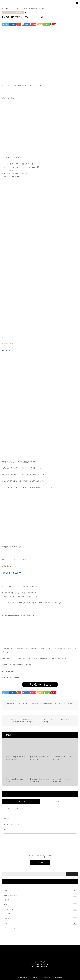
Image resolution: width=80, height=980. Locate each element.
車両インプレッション (40, 928)
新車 (38, 704)
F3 (8, 12)
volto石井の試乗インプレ (40, 895)
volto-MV (14, 704)
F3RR (48, 704)
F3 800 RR (43, 704)
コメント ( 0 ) (21, 801)
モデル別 (40, 923)
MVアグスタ (54, 704)
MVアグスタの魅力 (40, 909)
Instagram (39, 971)
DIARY (40, 905)
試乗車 (40, 891)
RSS (41, 971)
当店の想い (40, 900)
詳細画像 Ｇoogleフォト (14, 573)
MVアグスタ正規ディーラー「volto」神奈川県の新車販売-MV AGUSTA (36, 978)
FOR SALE (19, 12)
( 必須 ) (7, 819)
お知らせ (40, 919)
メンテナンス (40, 886)
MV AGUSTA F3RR (11, 351)
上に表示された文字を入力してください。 (40, 855)
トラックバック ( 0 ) (59, 801)
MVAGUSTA (61, 704)
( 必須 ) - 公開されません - (13, 824)
